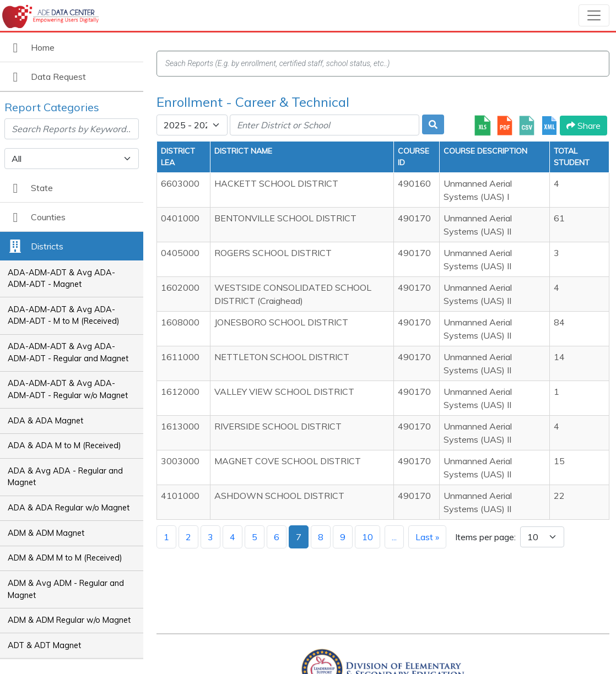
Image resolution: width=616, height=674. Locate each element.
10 (368, 537)
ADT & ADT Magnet (44, 645)
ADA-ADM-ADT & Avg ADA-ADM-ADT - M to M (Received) (64, 316)
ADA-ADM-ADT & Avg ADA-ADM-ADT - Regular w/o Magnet (68, 389)
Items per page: (485, 537)
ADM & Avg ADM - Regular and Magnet (66, 589)
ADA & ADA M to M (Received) (64, 445)
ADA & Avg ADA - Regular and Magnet (65, 477)
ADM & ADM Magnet (46, 533)
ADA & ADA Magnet (45, 421)
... (394, 537)
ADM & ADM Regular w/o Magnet (69, 620)
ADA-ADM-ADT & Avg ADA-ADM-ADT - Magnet (61, 279)
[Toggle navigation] (594, 15)
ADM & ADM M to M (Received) (65, 558)
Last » (427, 537)
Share (583, 126)
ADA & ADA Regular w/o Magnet (69, 508)
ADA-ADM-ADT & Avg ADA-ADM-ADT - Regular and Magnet (68, 352)
